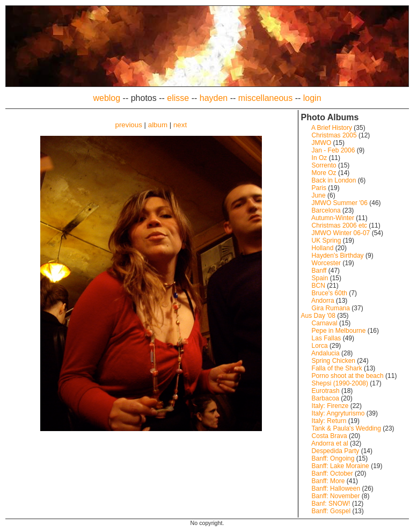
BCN (319, 286)
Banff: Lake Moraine (341, 466)
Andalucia (325, 353)
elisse (178, 98)
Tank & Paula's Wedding (346, 428)
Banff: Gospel (331, 511)
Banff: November (336, 496)
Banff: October (332, 473)
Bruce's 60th (330, 293)
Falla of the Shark (337, 368)
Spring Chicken (334, 361)
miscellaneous (265, 98)
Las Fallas (327, 338)
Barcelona (326, 210)
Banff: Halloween (336, 489)
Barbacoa (325, 398)
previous (128, 125)
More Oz (324, 173)
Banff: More (328, 481)
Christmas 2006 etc (339, 225)
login (312, 98)
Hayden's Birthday (338, 256)
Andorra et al (330, 443)
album (158, 125)
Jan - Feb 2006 (334, 150)
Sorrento (324, 165)
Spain (320, 278)
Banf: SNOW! (331, 504)
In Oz (320, 158)
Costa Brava (330, 436)
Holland (323, 248)
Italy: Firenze (330, 406)
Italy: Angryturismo (338, 413)
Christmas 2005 (334, 135)
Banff (319, 271)
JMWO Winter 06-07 (341, 233)
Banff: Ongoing (333, 458)
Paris (319, 188)
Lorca (320, 346)
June (319, 195)
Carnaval (325, 323)
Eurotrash (326, 391)
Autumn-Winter (333, 218)
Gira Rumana (331, 308)
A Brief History (332, 128)
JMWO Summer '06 (340, 203)
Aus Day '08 (318, 316)
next (180, 125)
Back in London (334, 180)
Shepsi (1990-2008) (340, 383)
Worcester (326, 263)
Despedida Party (336, 451)
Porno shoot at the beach (348, 376)
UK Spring (327, 241)
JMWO (322, 143)
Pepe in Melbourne (339, 331)
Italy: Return (329, 421)
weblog (107, 98)
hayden (214, 98)
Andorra (323, 301)
